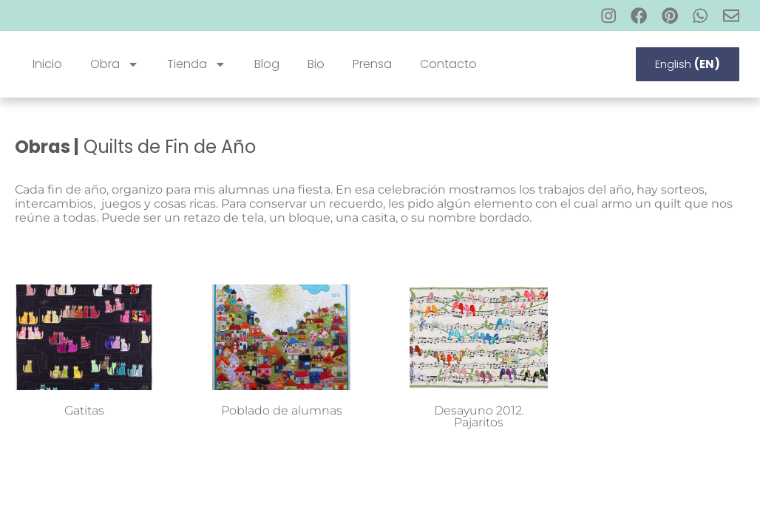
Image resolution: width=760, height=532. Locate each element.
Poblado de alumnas (282, 410)
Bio (316, 64)
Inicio (47, 64)
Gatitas (84, 410)
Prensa (372, 64)
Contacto (448, 64)
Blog (267, 64)
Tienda (197, 64)
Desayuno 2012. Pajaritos (479, 416)
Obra (115, 64)
